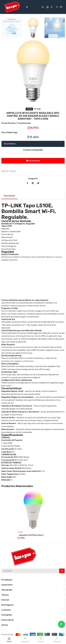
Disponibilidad (10, 144)
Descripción (10, 196)
